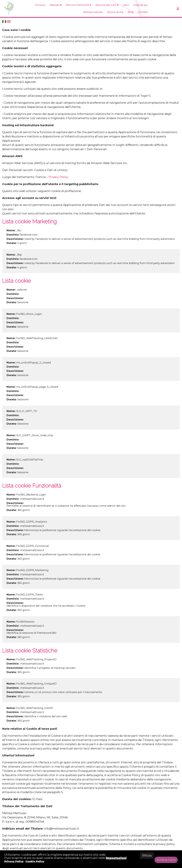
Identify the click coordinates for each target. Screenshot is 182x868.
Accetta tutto (166, 860)
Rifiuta (147, 856)
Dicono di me (115, 12)
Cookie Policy (35, 861)
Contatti (143, 12)
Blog (131, 12)
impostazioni (116, 858)
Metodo (56, 5)
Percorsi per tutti (107, 5)
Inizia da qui (140, 5)
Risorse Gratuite (93, 12)
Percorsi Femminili (79, 5)
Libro (126, 5)
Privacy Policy (58, 177)
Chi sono (40, 5)
